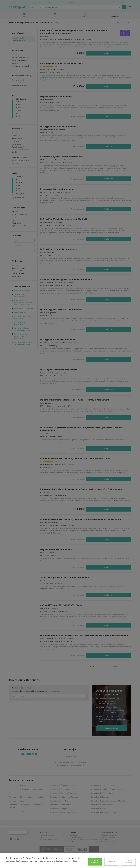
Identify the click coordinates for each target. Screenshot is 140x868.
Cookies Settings (128, 862)
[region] (70, 860)
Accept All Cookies (95, 862)
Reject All (112, 862)
